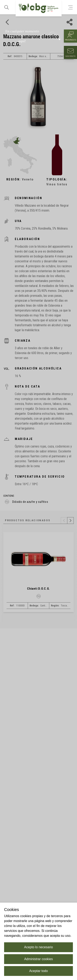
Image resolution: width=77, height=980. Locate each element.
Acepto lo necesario (38, 947)
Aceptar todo (38, 971)
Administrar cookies (39, 959)
